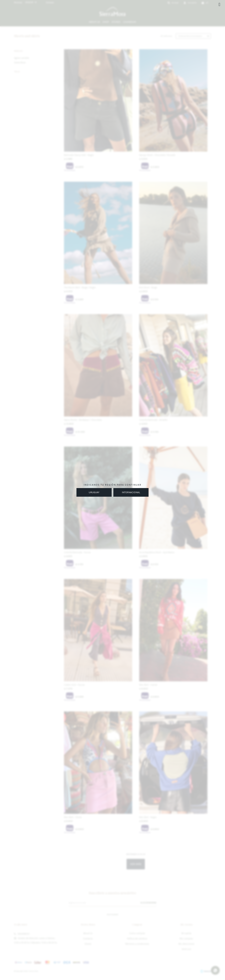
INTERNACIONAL (131, 492)
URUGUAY (94, 492)
